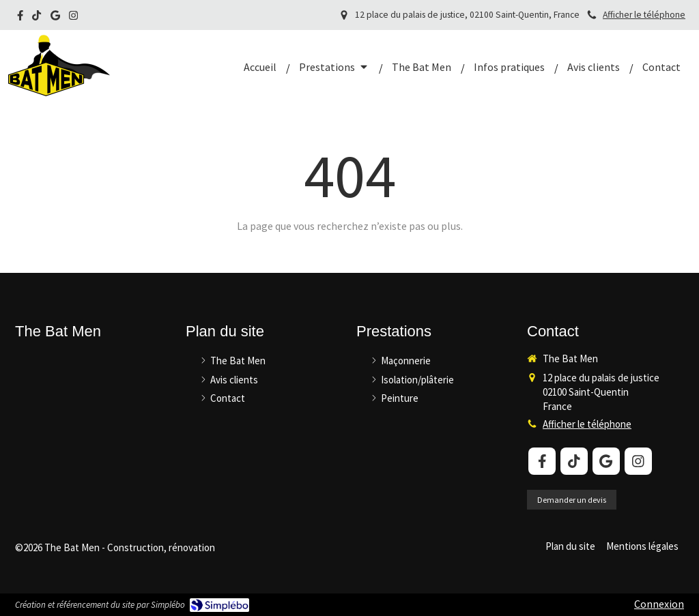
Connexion (659, 604)
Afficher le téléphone (644, 15)
